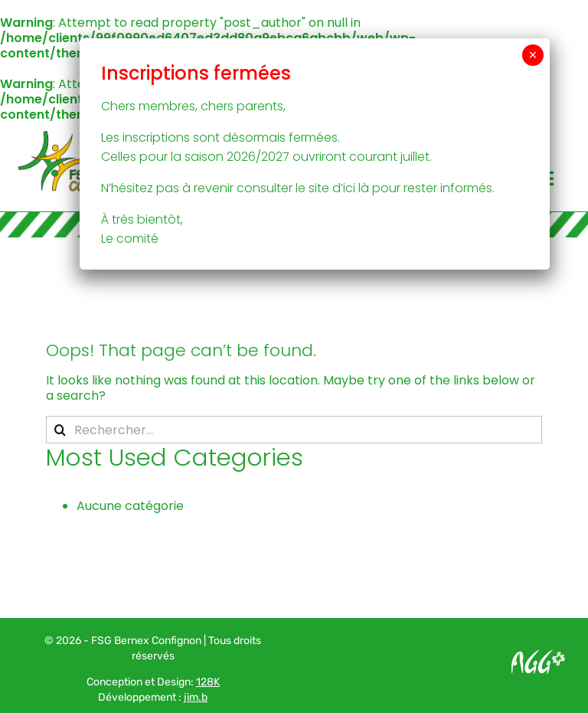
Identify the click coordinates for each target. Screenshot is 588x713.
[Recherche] (60, 430)
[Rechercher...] (294, 430)
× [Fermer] (533, 55)
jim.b (196, 697)
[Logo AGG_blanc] (538, 655)
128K (208, 682)
